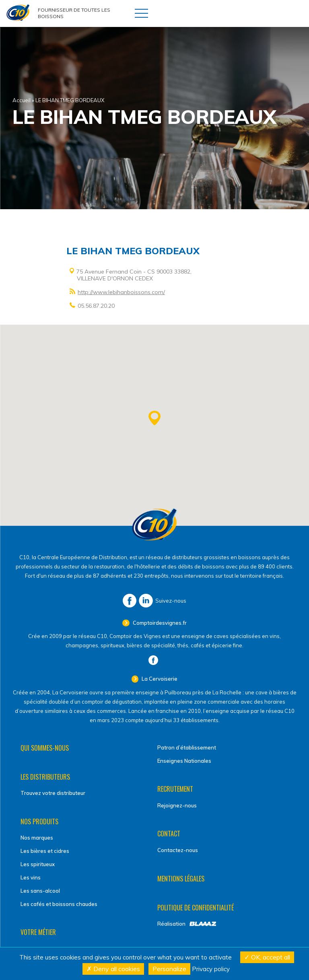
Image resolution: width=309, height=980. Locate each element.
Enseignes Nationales (184, 761)
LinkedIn (146, 601)
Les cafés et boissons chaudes (59, 904)
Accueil (22, 100)
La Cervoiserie (159, 679)
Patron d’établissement (187, 747)
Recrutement (175, 789)
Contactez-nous (178, 850)
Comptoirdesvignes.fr (159, 623)
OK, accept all (267, 957)
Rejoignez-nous (177, 805)
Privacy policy (211, 969)
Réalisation (171, 924)
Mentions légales (181, 879)
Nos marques (37, 838)
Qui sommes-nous (45, 748)
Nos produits (39, 821)
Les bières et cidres (45, 851)
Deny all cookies (113, 969)
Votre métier (38, 932)
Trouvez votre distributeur (53, 793)
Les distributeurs (45, 777)
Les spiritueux (38, 864)
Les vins (31, 877)
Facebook (130, 601)
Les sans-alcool (40, 891)
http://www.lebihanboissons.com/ (121, 292)
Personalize (169, 969)
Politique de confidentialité (196, 908)
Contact (169, 834)
